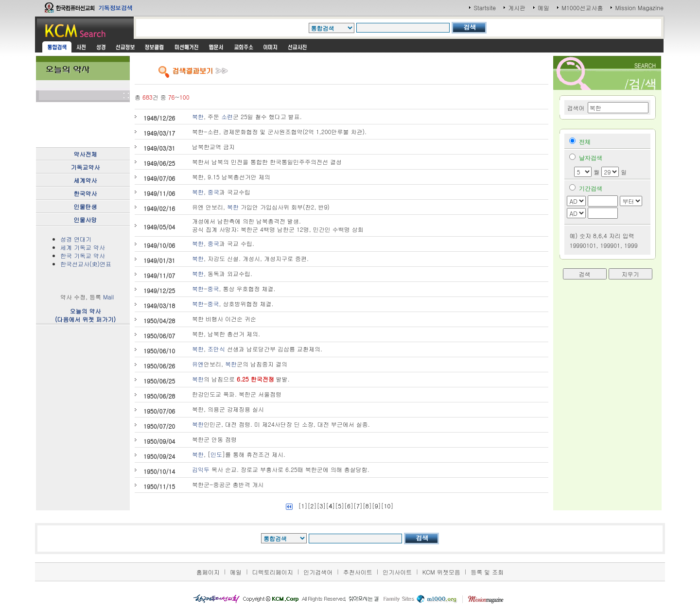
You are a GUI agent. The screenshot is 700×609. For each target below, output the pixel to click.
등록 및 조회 (487, 572)
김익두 (201, 469)
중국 (213, 192)
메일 (543, 8)
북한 (198, 116)
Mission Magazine (639, 8)
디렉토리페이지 (273, 572)
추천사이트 (358, 572)
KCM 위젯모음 (441, 572)
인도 (216, 454)
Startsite (485, 8)
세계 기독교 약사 (83, 247)
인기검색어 (318, 572)
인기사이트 (397, 572)
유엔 (198, 364)
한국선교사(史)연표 (86, 264)
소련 (227, 116)
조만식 (216, 349)
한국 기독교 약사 (83, 255)
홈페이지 (208, 572)
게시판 (517, 8)
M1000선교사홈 (582, 8)
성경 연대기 (76, 239)
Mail (108, 297)
